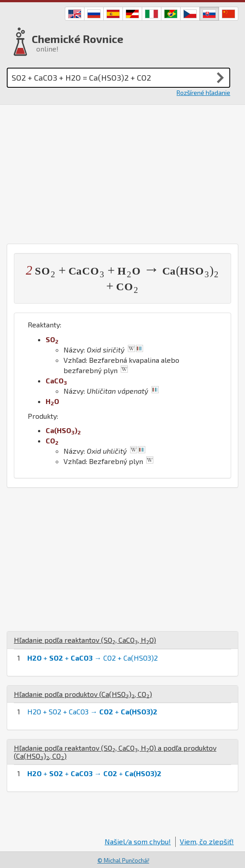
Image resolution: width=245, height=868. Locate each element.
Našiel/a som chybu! (138, 841)
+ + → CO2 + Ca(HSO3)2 (93, 658)
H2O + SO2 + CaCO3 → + (92, 711)
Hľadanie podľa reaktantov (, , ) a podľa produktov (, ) (115, 752)
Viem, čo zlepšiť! (207, 841)
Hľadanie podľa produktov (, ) (83, 694)
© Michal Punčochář (123, 860)
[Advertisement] (122, 172)
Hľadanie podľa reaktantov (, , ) (85, 640)
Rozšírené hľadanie (203, 92)
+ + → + (94, 773)
